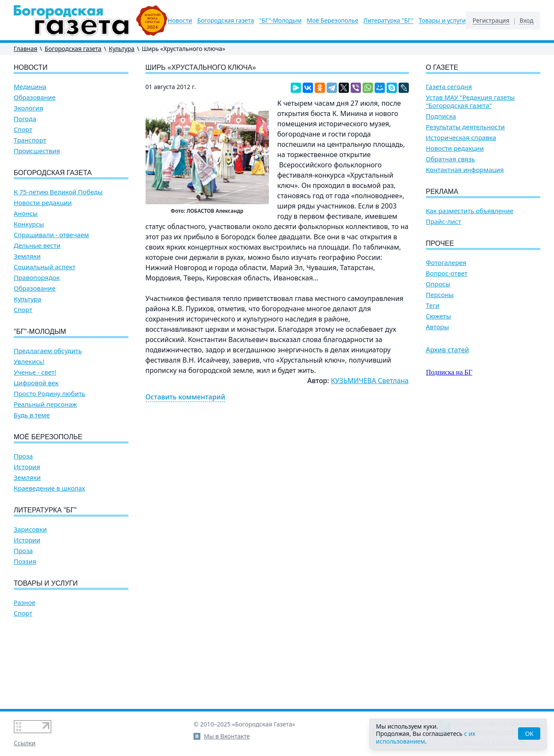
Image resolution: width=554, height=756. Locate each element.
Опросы (438, 284)
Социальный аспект (45, 267)
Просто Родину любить (49, 394)
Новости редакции (43, 203)
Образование (35, 97)
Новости (180, 21)
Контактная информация (465, 170)
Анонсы (26, 213)
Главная (25, 49)
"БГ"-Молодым (280, 21)
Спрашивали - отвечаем (51, 235)
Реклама (442, 192)
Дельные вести (37, 246)
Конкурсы (29, 224)
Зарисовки (30, 529)
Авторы (438, 327)
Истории (27, 540)
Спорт (23, 129)
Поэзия (25, 561)
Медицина (30, 87)
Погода (25, 119)
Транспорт (30, 140)
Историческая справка (461, 138)
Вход (526, 21)
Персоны (440, 295)
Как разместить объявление (470, 211)
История (27, 467)
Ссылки (25, 743)
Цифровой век (36, 383)
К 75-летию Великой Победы (58, 192)
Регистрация (491, 21)
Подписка (441, 116)
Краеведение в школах (49, 488)
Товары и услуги (442, 21)
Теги (433, 305)
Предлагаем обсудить (48, 351)
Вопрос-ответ (447, 273)
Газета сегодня (449, 87)
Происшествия (37, 151)
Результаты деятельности (466, 127)
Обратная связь (451, 159)
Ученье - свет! (35, 372)
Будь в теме (32, 415)
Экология (28, 108)
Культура (122, 49)
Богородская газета (226, 21)
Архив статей (448, 350)
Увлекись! (29, 362)
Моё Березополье (332, 21)
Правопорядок (37, 278)
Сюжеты (439, 316)
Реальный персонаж (45, 404)
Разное (25, 603)
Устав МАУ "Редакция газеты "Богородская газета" (471, 101)
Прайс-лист (444, 222)
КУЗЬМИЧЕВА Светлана (370, 381)
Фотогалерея (446, 263)
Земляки (27, 256)
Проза (23, 456)
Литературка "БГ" (389, 21)
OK (529, 734)
